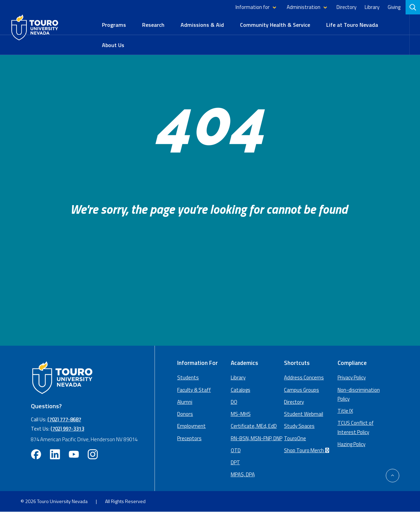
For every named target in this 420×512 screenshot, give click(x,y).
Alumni (185, 402)
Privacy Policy (352, 377)
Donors (185, 414)
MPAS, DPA (243, 474)
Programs (114, 25)
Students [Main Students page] (188, 377)
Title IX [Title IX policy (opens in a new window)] (345, 411)
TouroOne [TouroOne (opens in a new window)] (295, 438)
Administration (304, 7)
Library (372, 7)
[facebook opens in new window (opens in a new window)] (36, 454)
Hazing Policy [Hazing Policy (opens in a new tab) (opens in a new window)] (351, 444)
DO (234, 402)
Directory (347, 7)
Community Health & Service (275, 25)
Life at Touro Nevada (352, 25)
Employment (191, 426)
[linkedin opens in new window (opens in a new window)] (55, 454)
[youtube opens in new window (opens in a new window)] (74, 454)
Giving (394, 7)
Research (153, 25)
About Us (113, 45)
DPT (235, 462)
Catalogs (241, 390)
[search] (413, 7)
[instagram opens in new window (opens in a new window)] (93, 454)
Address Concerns (304, 377)
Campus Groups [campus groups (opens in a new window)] (302, 390)
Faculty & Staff (194, 390)
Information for (253, 7)
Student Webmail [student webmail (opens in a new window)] (304, 414)
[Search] (413, 7)
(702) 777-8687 (64, 419)
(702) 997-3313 (67, 429)
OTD (236, 450)
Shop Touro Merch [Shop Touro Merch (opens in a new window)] (308, 450)
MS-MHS (241, 414)
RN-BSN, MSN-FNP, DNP (257, 438)
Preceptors (189, 438)
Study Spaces (299, 426)
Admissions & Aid (202, 25)
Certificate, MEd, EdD (254, 426)
